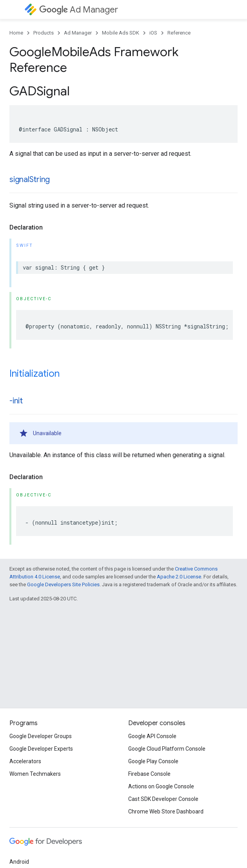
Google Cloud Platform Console (167, 749)
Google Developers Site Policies (63, 584)
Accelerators (25, 761)
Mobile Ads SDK (121, 33)
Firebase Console (149, 774)
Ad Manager (79, 10)
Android (19, 862)
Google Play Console (153, 761)
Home (16, 33)
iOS (153, 33)
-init (16, 401)
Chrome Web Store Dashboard (166, 811)
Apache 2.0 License (179, 577)
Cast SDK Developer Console (163, 799)
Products (44, 33)
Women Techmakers (35, 774)
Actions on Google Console (161, 786)
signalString (30, 180)
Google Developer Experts (41, 749)
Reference (179, 33)
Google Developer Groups (41, 736)
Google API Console (152, 736)
